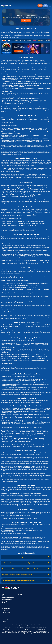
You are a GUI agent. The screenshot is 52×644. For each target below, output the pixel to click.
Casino (5, 617)
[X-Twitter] (4, 602)
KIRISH (45, 6)
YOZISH (40, 6)
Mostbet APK (6, 613)
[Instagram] (6, 602)
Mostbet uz (38, 31)
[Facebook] (3, 602)
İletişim (5, 621)
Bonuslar (5, 611)
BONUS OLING (26, 20)
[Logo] (6, 6)
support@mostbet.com (8, 597)
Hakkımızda (6, 619)
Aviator (5, 615)
